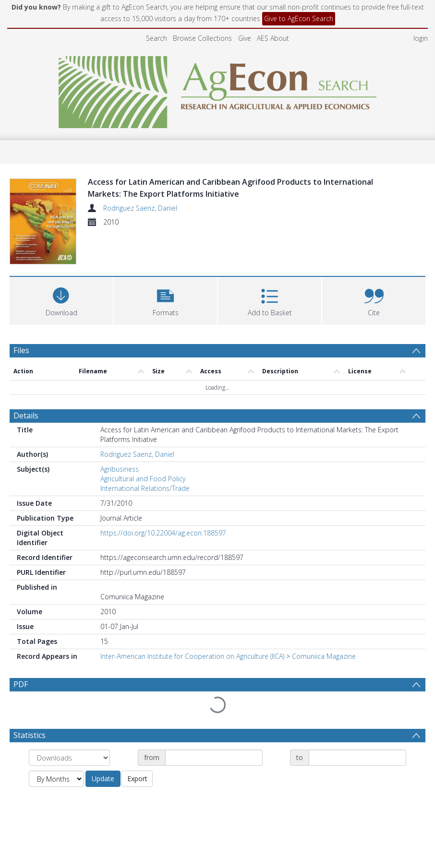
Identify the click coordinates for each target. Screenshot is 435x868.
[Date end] (357, 758)
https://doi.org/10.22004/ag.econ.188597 (163, 533)
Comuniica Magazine (324, 656)
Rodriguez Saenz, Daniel (140, 208)
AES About (273, 38)
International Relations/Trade (145, 488)
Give (245, 38)
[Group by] (69, 758)
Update (103, 779)
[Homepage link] (218, 89)
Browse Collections (202, 38)
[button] (165, 300)
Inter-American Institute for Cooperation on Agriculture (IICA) (192, 656)
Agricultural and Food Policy (143, 479)
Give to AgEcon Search (299, 18)
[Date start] (214, 758)
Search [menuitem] (157, 38)
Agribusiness (120, 469)
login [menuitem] (421, 38)
